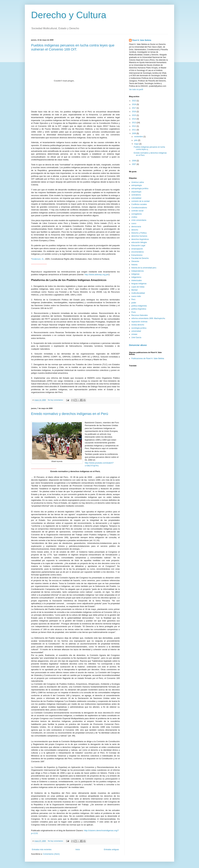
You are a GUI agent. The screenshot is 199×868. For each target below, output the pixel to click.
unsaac (134, 334)
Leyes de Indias (138, 287)
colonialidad (136, 198)
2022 (134, 101)
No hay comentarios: (56, 400)
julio (136, 140)
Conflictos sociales (139, 204)
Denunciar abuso (138, 345)
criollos (134, 217)
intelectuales (137, 280)
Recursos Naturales (140, 315)
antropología (137, 185)
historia (134, 265)
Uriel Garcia (136, 338)
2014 (134, 119)
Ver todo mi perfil (136, 90)
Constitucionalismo (139, 208)
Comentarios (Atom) (51, 854)
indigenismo (136, 277)
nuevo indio (136, 296)
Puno (134, 312)
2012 (134, 126)
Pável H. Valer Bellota (142, 40)
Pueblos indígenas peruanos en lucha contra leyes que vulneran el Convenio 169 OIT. (73, 47)
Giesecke (135, 261)
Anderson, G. (38, 259)
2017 (134, 108)
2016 (134, 112)
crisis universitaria (139, 220)
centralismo (136, 195)
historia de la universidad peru (144, 268)
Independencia (138, 271)
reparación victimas (139, 322)
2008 (134, 161)
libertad (134, 290)
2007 (134, 164)
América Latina (138, 182)
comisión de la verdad (140, 201)
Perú (133, 299)
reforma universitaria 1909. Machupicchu (148, 318)
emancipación (137, 249)
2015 (134, 115)
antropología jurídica (140, 188)
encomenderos (138, 252)
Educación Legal (138, 246)
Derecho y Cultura (69, 15)
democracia (136, 227)
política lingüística (139, 309)
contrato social (137, 211)
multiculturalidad (138, 293)
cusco (134, 223)
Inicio (78, 850)
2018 (134, 104)
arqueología (136, 192)
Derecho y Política (139, 233)
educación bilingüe (139, 242)
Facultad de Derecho (140, 258)
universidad (136, 331)
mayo (137, 144)
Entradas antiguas (111, 850)
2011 (134, 130)
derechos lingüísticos (140, 239)
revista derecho (138, 325)
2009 (134, 133)
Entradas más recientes (42, 850)
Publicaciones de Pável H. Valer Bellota (148, 358)
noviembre (139, 137)
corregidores (137, 214)
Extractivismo (137, 255)
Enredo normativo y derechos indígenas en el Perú (70, 414)
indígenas (135, 274)
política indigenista (139, 306)
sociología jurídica (139, 328)
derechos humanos (139, 236)
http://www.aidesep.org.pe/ (97, 274)
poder (134, 303)
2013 (134, 123)
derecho (135, 230)
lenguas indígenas (139, 284)
